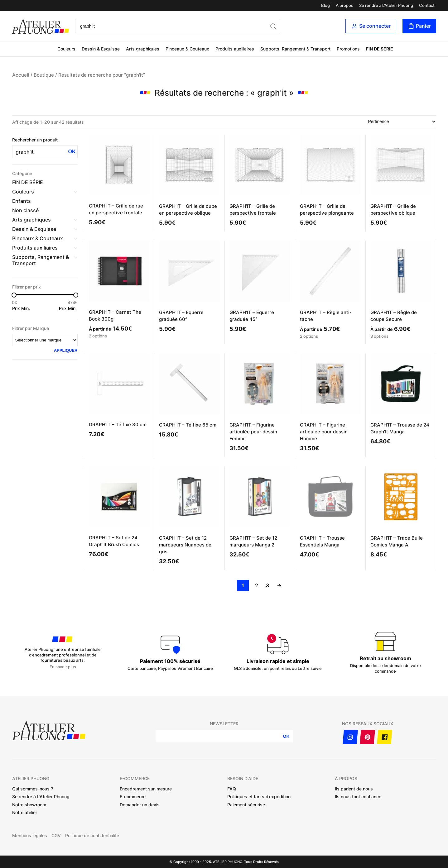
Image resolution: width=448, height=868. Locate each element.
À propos (344, 5)
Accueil (21, 75)
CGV (56, 836)
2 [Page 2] (257, 585)
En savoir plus (63, 667)
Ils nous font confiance (358, 796)
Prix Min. (21, 308)
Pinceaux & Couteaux (187, 49)
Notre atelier (25, 812)
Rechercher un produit (35, 140)
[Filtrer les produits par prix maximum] (68, 303)
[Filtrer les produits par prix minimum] (22, 303)
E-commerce (133, 796)
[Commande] (402, 122)
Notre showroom (29, 805)
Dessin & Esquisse (101, 49)
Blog (325, 5)
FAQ (232, 789)
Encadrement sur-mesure (146, 789)
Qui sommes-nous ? (33, 789)
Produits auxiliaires (235, 49)
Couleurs (66, 49)
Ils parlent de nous (354, 789)
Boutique (44, 75)
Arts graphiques (143, 49)
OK (72, 152)
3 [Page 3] (267, 585)
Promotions (348, 49)
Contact (427, 5)
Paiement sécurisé (246, 805)
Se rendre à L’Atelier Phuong (386, 5)
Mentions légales (30, 836)
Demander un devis (140, 805)
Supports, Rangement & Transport (295, 49)
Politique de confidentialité (92, 836)
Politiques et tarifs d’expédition (259, 796)
